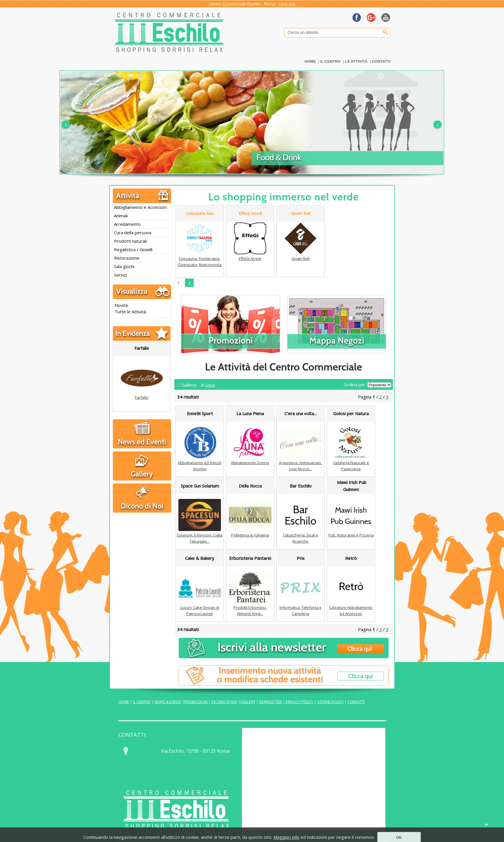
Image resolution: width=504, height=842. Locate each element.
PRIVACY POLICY (300, 702)
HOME (124, 702)
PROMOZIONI (196, 702)
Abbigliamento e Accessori (140, 207)
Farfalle (142, 397)
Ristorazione (127, 258)
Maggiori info (286, 837)
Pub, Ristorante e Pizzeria (351, 535)
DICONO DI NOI (224, 702)
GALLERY (248, 702)
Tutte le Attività (130, 312)
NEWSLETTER (271, 702)
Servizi (121, 275)
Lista (210, 385)
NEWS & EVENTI (168, 702)
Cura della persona (133, 233)
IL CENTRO (142, 702)
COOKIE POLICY (330, 702)
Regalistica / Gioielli (133, 249)
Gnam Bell (301, 258)
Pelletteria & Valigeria (250, 535)
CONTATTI (356, 702)
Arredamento (127, 224)
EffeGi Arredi (250, 258)
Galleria (189, 385)
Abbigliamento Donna (250, 463)
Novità (121, 305)
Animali (121, 216)
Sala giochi (124, 266)
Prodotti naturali (130, 241)
